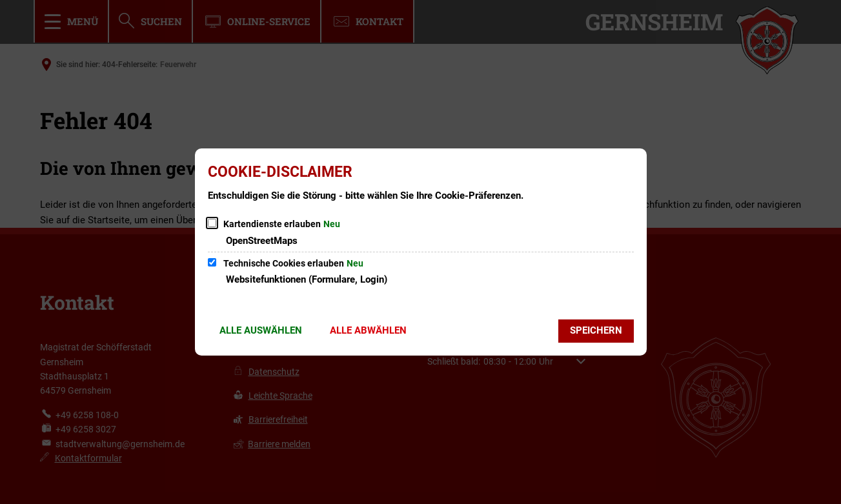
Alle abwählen (368, 330)
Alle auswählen (261, 330)
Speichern (596, 330)
